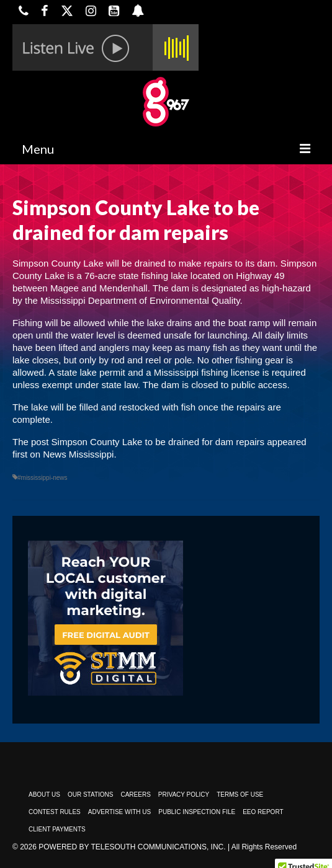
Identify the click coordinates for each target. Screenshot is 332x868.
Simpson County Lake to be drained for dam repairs (158, 442)
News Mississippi (78, 454)
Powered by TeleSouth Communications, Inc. (132, 847)
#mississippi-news (43, 478)
